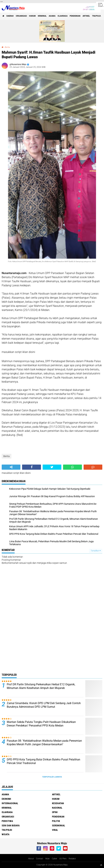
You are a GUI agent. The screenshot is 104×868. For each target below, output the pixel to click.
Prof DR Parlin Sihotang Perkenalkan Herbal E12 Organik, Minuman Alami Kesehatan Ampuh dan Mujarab (41, 686)
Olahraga (63, 16)
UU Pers (63, 859)
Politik (56, 821)
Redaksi (72, 859)
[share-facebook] (31, 467)
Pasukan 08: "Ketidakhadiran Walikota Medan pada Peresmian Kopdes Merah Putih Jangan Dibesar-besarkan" (44, 743)
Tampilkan (96, 551)
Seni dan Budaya (11, 825)
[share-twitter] (52, 467)
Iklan (47, 859)
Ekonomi (6, 799)
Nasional (57, 808)
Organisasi (21, 16)
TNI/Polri (97, 16)
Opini (55, 812)
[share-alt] (11, 467)
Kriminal (42, 16)
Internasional (10, 803)
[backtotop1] (101, 865)
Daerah (10, 16)
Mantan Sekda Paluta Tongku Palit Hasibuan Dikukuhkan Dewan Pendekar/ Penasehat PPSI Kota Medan (41, 724)
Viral (55, 830)
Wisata (6, 834)
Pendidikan (75, 16)
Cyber (54, 859)
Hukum (32, 16)
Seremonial (59, 825)
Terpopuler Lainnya (52, 777)
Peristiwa (7, 821)
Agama (52, 16)
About (31, 859)
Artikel (86, 16)
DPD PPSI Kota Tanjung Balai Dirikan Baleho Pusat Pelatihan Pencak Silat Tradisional (44, 761)
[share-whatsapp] (72, 467)
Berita (7, 47)
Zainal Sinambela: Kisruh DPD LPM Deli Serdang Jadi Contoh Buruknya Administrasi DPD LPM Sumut (44, 705)
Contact (40, 859)
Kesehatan (58, 803)
